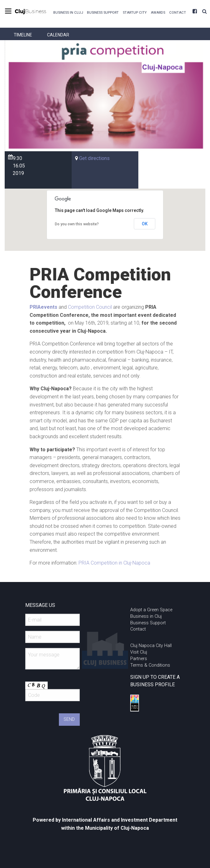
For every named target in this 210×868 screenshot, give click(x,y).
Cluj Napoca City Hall (151, 646)
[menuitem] (68, 12)
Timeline (23, 35)
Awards (158, 13)
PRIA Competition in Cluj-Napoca (114, 563)
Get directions (94, 158)
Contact (178, 13)
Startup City (135, 13)
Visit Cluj (139, 652)
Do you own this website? (77, 224)
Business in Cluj (68, 13)
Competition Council (90, 307)
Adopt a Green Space (151, 610)
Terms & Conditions (150, 665)
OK (145, 224)
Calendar (58, 35)
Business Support (103, 13)
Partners (139, 659)
